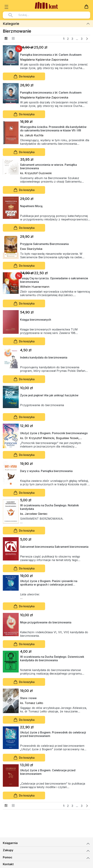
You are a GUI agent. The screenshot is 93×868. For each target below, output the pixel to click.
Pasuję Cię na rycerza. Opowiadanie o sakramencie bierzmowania (54, 280)
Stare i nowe (28, 698)
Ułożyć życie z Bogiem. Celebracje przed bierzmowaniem (48, 772)
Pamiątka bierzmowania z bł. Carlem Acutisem (51, 55)
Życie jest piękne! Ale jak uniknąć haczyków (49, 395)
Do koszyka (24, 76)
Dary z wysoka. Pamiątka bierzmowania (46, 471)
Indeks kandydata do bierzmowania (44, 357)
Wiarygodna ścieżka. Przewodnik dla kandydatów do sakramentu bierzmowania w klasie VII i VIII (53, 129)
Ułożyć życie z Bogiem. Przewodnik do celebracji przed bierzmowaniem (53, 734)
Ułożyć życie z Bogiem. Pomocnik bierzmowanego (54, 433)
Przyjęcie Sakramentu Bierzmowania (44, 244)
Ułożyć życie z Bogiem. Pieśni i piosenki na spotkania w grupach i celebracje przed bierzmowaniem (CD (49, 583)
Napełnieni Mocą (31, 206)
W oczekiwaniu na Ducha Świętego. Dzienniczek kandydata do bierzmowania (52, 658)
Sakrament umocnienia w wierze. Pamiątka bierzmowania (48, 166)
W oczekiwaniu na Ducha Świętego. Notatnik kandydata (49, 507)
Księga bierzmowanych (36, 320)
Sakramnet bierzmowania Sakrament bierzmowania (54, 547)
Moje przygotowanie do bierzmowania (46, 622)
